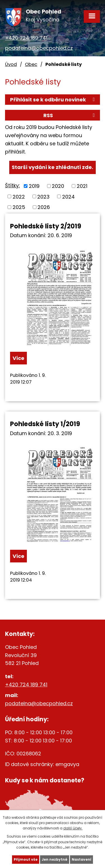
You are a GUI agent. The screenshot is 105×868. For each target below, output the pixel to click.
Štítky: (12, 185)
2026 (44, 207)
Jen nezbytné (55, 859)
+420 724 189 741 (26, 38)
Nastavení (81, 859)
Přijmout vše (26, 859)
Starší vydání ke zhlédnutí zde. (53, 167)
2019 (34, 186)
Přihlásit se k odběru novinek (53, 100)
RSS (70, 115)
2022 (19, 196)
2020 (58, 186)
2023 (43, 196)
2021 (82, 186)
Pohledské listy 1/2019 (45, 424)
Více (18, 358)
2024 (68, 196)
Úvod (11, 64)
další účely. (73, 828)
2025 (19, 207)
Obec (31, 64)
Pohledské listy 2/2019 (46, 226)
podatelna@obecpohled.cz (39, 48)
